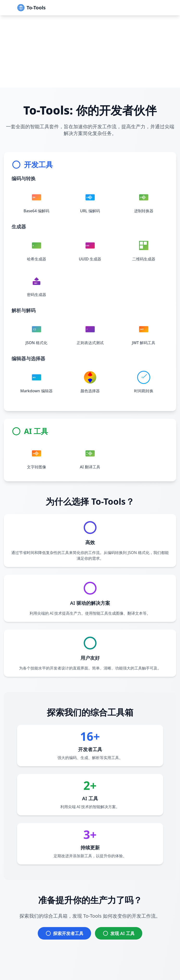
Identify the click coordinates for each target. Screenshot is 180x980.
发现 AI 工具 (118, 933)
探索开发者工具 (64, 933)
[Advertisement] (90, 52)
